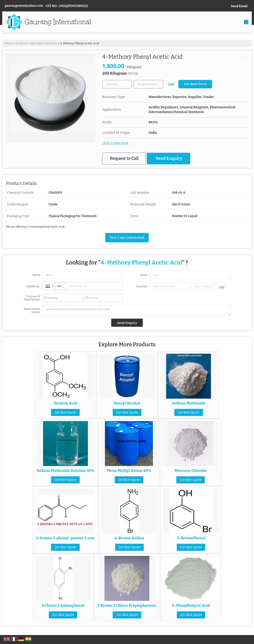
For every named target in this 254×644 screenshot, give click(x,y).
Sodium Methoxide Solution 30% (65, 471)
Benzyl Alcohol (127, 403)
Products (21, 43)
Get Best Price (195, 84)
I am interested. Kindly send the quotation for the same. (137, 311)
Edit (171, 84)
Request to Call (124, 158)
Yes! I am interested (127, 238)
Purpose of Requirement (32, 298)
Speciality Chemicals (43, 43)
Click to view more (115, 143)
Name (36, 275)
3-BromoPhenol (191, 538)
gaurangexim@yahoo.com (24, 6)
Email (144, 275)
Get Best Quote (65, 412)
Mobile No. (33, 286)
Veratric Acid (65, 403)
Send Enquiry (169, 158)
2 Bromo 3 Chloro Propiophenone (127, 605)
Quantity (142, 286)
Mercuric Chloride (190, 471)
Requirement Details (32, 311)
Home (9, 43)
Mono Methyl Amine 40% (129, 471)
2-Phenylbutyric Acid (191, 605)
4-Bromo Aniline (129, 538)
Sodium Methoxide (189, 403)
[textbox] (148, 84)
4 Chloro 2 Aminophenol (63, 605)
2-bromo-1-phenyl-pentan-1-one (65, 538)
